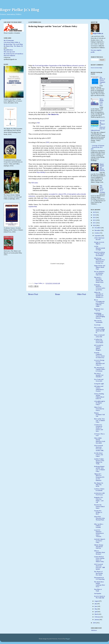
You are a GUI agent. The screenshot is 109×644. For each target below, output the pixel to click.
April (96, 612)
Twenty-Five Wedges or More (98, 512)
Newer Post (33, 294)
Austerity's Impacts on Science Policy (100, 541)
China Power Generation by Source (99, 409)
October (97, 233)
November (98, 230)
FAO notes (35, 183)
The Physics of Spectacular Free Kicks (98, 573)
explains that (33, 207)
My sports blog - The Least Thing (13, 44)
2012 (95, 220)
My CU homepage (9, 40)
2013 (95, 218)
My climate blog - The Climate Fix (13, 46)
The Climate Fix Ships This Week (99, 485)
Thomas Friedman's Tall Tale (99, 415)
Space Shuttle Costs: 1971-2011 (102, 102)
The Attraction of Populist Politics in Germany (100, 369)
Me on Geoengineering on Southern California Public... (99, 303)
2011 (95, 223)
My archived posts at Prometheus (13, 54)
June (96, 606)
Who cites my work (9, 52)
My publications (8, 50)
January (97, 620)
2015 (95, 212)
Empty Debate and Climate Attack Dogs (100, 267)
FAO (38, 123)
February (97, 617)
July (96, 604)
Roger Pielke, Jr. (39, 283)
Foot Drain (97, 325)
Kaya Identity (41, 172)
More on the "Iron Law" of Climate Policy (100, 421)
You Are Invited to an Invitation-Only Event (99, 273)
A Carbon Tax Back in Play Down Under (99, 341)
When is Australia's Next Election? (100, 552)
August (97, 601)
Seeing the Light (99, 384)
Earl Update (98, 594)
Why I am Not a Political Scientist (99, 526)
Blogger (68, 639)
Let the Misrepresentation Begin (100, 248)
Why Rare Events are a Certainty (102, 189)
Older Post (82, 294)
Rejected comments (9, 56)
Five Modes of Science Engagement (102, 81)
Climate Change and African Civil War (99, 547)
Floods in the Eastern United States (99, 507)
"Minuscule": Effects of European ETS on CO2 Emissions (99, 477)
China (46, 198)
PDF (48, 142)
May (96, 609)
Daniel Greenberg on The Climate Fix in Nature (99, 254)
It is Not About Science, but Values (99, 455)
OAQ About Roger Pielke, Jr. (12, 42)
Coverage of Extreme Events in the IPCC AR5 (98, 147)
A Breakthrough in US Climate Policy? (100, 403)
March (97, 614)
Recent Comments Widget (96, 68)
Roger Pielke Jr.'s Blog (20, 10)
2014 (95, 215)
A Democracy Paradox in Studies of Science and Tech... (99, 428)
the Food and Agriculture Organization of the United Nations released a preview (58, 66)
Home (58, 294)
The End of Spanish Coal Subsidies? (99, 375)
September (98, 236)
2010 (95, 226)
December (98, 228)
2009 (95, 623)
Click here (94, 630)
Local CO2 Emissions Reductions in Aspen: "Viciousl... (99, 533)
